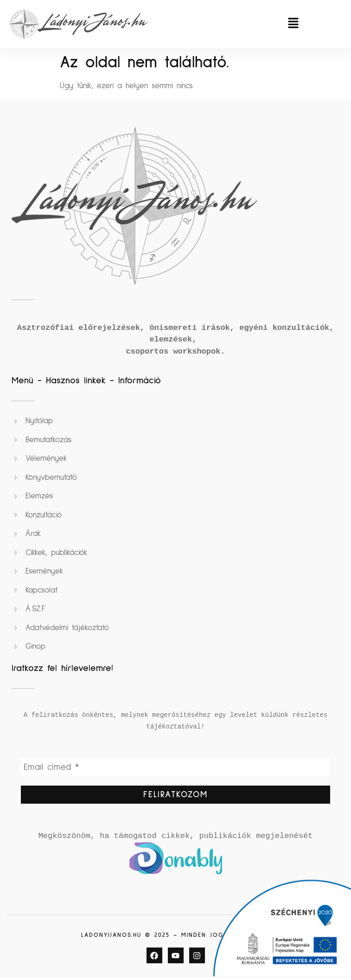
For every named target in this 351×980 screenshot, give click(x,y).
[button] (294, 24)
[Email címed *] (175, 768)
